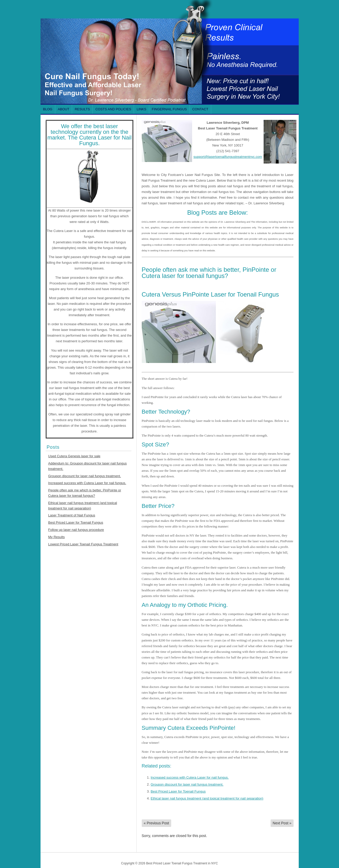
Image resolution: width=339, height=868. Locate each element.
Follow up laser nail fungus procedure (76, 530)
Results (82, 109)
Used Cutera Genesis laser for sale (74, 456)
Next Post (282, 823)
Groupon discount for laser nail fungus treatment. (85, 476)
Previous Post (156, 823)
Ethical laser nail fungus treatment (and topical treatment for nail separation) (207, 798)
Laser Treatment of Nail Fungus (72, 515)
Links (141, 109)
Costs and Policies (113, 109)
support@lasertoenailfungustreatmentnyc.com (228, 157)
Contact (200, 109)
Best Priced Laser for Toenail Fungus (76, 522)
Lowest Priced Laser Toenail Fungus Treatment (83, 544)
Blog (48, 109)
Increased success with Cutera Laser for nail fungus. (87, 483)
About (64, 109)
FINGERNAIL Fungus (169, 109)
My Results (57, 537)
